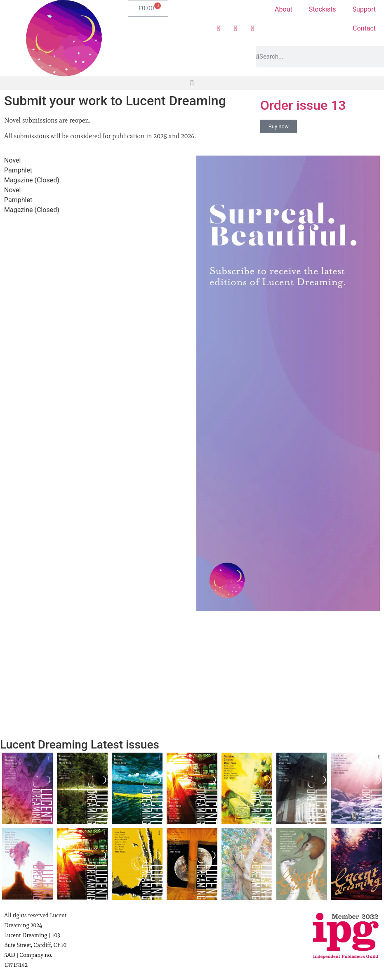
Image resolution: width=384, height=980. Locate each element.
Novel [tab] (12, 160)
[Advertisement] (288, 677)
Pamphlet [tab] (18, 170)
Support (364, 9)
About (284, 9)
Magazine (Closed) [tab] (32, 180)
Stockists (323, 9)
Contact (364, 28)
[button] (192, 83)
